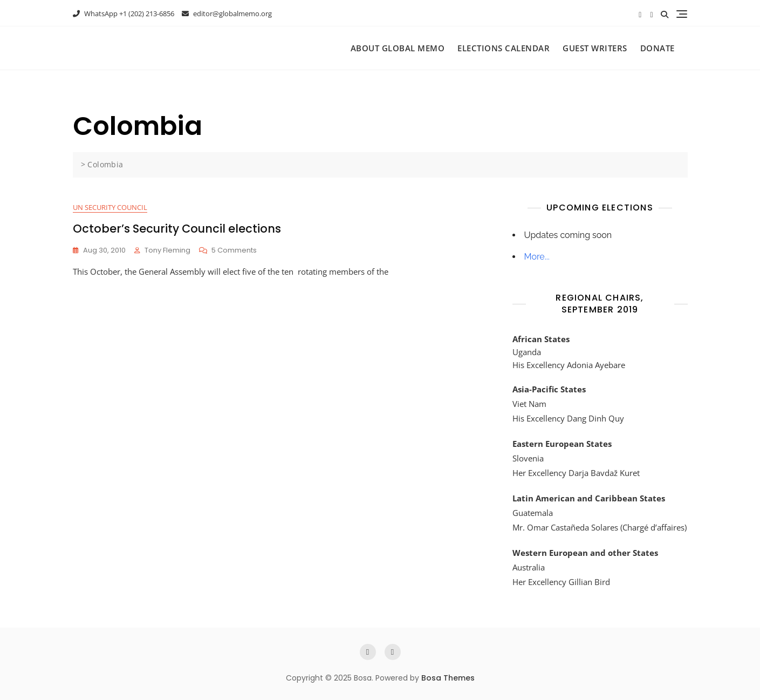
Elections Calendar (504, 48)
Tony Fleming (167, 250)
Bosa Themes (448, 678)
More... (537, 257)
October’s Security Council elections (177, 229)
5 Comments (234, 251)
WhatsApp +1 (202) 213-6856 (124, 13)
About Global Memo (398, 48)
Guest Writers (595, 48)
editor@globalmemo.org (227, 13)
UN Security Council (110, 207)
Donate (658, 48)
